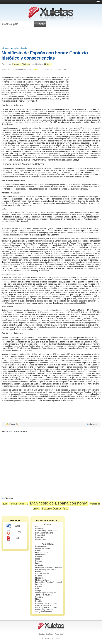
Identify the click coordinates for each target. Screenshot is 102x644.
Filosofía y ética (42, 553)
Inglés (38, 563)
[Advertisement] (51, 37)
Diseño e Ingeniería (43, 605)
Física (38, 559)
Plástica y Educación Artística (47, 608)
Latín (37, 589)
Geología (39, 597)
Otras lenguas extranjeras (46, 593)
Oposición (39, 537)
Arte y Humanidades (43, 612)
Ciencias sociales (42, 574)
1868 (5, 504)
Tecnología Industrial (44, 595)
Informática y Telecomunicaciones (49, 567)
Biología (38, 557)
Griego (38, 591)
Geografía (39, 565)
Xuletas (42, 634)
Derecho (39, 576)
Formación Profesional (44, 533)
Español (38, 586)
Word (13, 526)
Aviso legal (59, 634)
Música (38, 599)
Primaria (39, 527)
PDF (13, 538)
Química (39, 561)
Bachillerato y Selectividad (46, 531)
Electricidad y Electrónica (45, 569)
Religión (38, 601)
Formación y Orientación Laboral (48, 582)
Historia (23, 48)
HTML (14, 532)
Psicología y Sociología (45, 610)
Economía (39, 572)
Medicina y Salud (42, 580)
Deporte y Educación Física (46, 603)
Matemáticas (40, 555)
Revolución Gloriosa (19, 504)
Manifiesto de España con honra (59, 503)
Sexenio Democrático (55, 509)
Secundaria (40, 529)
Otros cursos (40, 539)
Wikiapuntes (49, 638)
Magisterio (39, 578)
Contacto (50, 634)
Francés (38, 584)
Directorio (13, 48)
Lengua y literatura (43, 548)
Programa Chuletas (21, 64)
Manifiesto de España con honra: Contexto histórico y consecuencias (45, 55)
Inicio (4, 48)
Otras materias (41, 546)
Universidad (40, 535)
